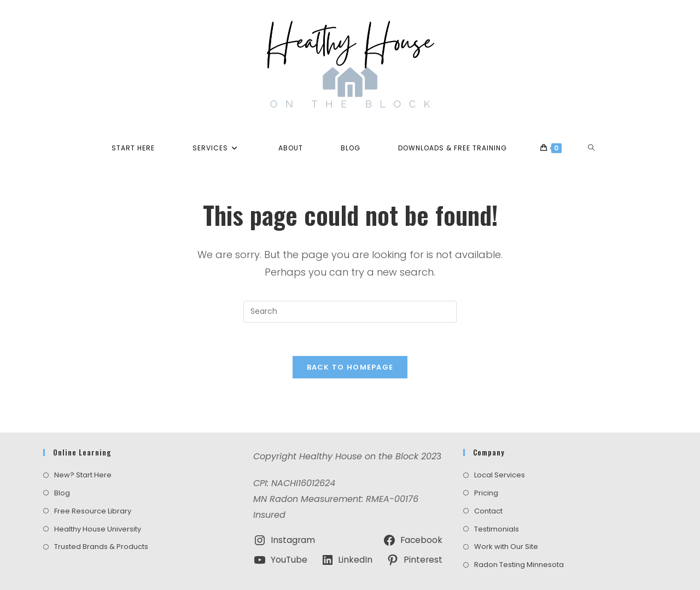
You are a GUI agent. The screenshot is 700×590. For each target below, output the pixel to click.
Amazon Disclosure (418, 571)
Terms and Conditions (286, 571)
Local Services (500, 449)
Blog (62, 466)
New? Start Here (83, 449)
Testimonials (497, 502)
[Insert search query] (350, 312)
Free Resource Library (93, 484)
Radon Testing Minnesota (519, 538)
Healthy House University (98, 502)
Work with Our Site (506, 520)
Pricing (486, 466)
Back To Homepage (350, 367)
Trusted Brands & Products (101, 520)
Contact (488, 484)
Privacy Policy (354, 571)
